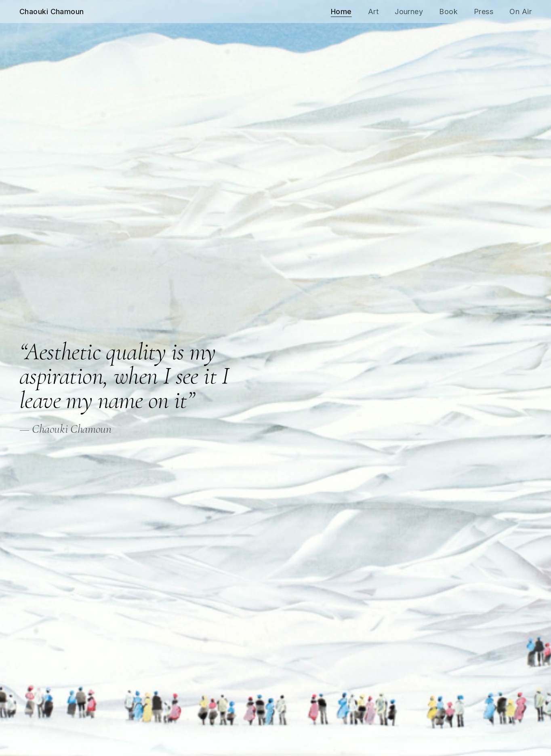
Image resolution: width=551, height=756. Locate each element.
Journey (409, 12)
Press (484, 12)
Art (373, 12)
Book (448, 12)
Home (341, 12)
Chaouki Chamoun (52, 12)
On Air (521, 12)
